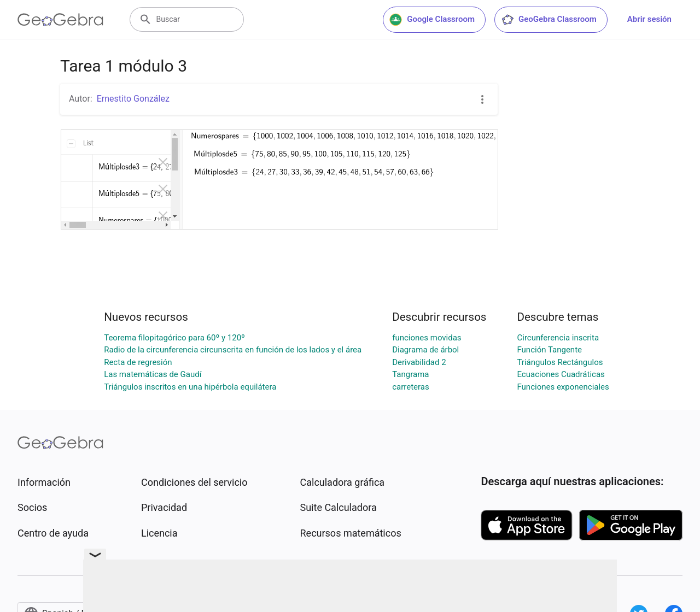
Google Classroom (432, 20)
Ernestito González (133, 99)
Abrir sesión (649, 19)
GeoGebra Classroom (549, 20)
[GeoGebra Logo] (60, 20)
